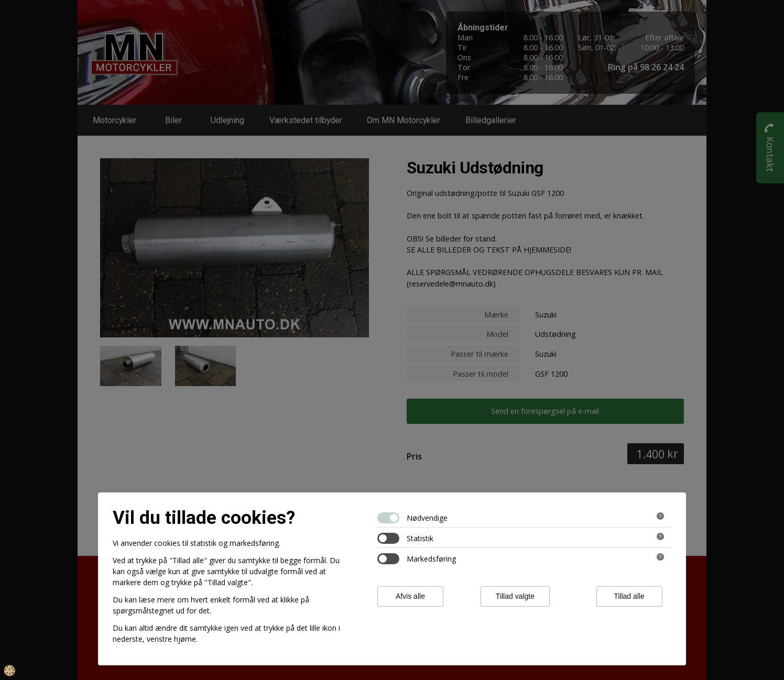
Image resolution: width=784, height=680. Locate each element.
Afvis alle (410, 596)
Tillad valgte (515, 596)
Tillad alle (629, 596)
